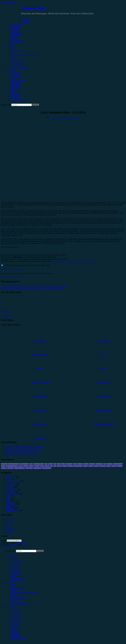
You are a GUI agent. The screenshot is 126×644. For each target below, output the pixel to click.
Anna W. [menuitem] (13, 615)
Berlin (31, 464)
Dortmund (80, 464)
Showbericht (15, 28)
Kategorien (25, 18)
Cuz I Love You (11, 277)
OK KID (108, 466)
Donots (75, 464)
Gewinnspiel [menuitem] (15, 570)
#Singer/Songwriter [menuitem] (17, 599)
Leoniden (59, 466)
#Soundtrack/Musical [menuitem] (18, 603)
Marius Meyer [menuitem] (15, 632)
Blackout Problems (38, 464)
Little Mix (70, 466)
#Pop (12, 49)
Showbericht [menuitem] (15, 565)
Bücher (8, 479)
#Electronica (15, 63)
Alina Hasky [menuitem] (15, 611)
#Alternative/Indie (17, 51)
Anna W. (13, 78)
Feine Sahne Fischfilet (12, 466)
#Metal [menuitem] (13, 590)
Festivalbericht (16, 26)
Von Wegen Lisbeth (20, 468)
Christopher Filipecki (18, 80)
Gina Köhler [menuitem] (15, 621)
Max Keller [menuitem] (14, 634)
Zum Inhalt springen (8, 2)
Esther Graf (110, 464)
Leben (8, 496)
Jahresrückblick (16, 34)
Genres (8, 45)
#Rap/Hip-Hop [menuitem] (16, 597)
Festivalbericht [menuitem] (16, 563)
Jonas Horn (14, 86)
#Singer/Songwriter (17, 61)
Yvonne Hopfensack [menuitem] (18, 638)
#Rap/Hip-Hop (16, 59)
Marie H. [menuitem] (14, 630)
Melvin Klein (15, 99)
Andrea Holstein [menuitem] (16, 613)
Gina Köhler (15, 84)
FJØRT (21, 466)
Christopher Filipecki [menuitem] (18, 617)
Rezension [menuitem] (14, 557)
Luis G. (52, 118)
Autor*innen (10, 70)
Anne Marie (4, 464)
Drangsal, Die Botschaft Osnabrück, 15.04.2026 (23, 451)
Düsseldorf (92, 464)
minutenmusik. (33, 7)
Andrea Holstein (16, 76)
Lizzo (18, 277)
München (91, 466)
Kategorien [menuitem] (10, 555)
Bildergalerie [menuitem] (15, 580)
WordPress (14, 545)
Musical (85, 466)
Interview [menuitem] (14, 568)
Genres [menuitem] (8, 582)
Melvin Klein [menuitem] (15, 636)
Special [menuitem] (13, 576)
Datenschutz (10, 519)
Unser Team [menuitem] (15, 609)
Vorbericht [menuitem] (14, 559)
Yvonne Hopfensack (18, 101)
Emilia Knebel (16, 82)
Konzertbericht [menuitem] (16, 561)
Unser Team (15, 72)
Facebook (5, 269)
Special (13, 38)
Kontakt (9, 529)
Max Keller (14, 97)
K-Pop (42, 466)
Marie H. (14, 92)
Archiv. (4, 541)
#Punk (13, 57)
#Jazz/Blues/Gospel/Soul (19, 68)
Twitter (21, 269)
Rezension (25, 20)
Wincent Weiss (37, 468)
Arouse (24, 545)
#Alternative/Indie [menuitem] (17, 588)
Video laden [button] (45, 265)
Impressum (10, 523)
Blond (46, 464)
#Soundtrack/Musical (18, 65)
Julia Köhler (15, 88)
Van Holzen (10, 468)
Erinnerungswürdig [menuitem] (17, 578)
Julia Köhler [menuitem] (15, 626)
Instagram (13, 269)
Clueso (63, 464)
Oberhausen (102, 466)
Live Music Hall (78, 466)
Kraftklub (47, 466)
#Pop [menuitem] (12, 586)
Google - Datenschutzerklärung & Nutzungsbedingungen (73, 261)
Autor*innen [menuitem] (10, 607)
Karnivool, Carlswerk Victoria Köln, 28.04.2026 (23, 447)
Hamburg (26, 466)
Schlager (114, 466)
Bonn (55, 464)
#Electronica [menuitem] (15, 601)
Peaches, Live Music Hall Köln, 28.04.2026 (22, 449)
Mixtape (9, 498)
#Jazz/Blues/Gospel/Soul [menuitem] (19, 605)
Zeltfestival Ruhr (46, 468)
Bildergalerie (15, 43)
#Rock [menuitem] (13, 584)
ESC (105, 464)
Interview (14, 30)
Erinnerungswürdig (17, 41)
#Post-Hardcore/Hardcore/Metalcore (24, 55)
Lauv (55, 466)
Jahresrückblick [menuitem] (16, 572)
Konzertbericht (16, 24)
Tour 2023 (4, 468)
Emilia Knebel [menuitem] (16, 619)
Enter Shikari (99, 464)
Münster (96, 466)
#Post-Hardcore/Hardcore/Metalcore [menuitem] (24, 592)
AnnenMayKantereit (14, 464)
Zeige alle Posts (7, 315)
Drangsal (86, 464)
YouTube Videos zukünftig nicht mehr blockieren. (21, 265)
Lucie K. (13, 90)
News (8, 500)
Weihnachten (29, 468)
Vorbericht (25, 22)
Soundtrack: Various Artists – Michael (20, 455)
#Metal (13, 53)
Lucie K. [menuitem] (13, 628)
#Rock (13, 47)
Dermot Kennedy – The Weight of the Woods (22, 453)
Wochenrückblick (12, 510)
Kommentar (15, 36)
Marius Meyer (15, 94)
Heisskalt (31, 466)
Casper (59, 464)
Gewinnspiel (15, 32)
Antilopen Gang (24, 464)
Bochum (50, 464)
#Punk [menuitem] (13, 594)
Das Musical (69, 464)
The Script (120, 466)
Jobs (7, 525)
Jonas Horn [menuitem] (14, 624)
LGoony (65, 466)
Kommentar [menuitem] (15, 574)
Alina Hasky (15, 74)
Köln (52, 466)
